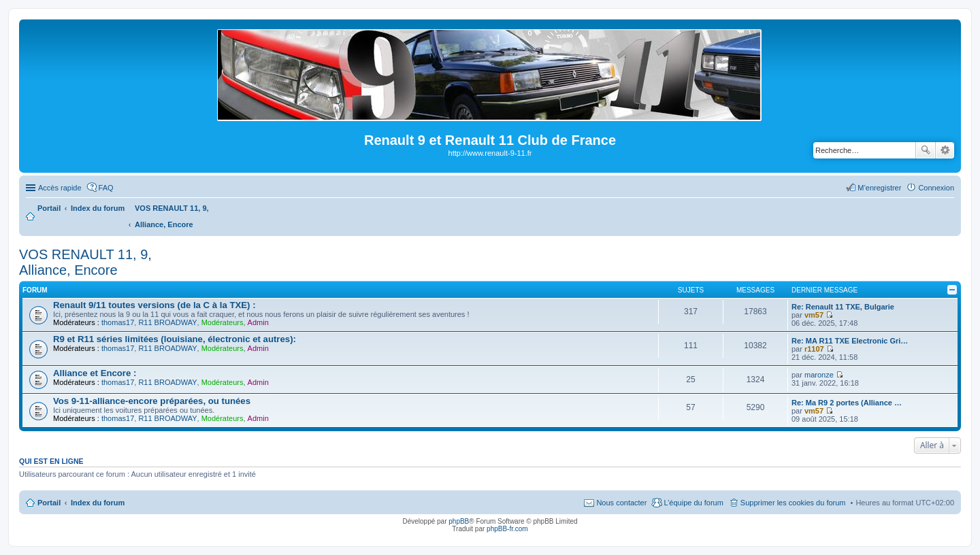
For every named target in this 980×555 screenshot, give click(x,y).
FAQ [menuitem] (106, 188)
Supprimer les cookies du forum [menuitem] (793, 503)
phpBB (459, 521)
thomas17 (118, 322)
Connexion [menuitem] (936, 188)
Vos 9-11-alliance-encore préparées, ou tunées (152, 401)
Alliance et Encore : (95, 373)
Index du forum (98, 503)
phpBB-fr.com (507, 529)
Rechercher (926, 150)
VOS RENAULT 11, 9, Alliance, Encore (85, 262)
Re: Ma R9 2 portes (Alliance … (847, 403)
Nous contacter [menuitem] (621, 503)
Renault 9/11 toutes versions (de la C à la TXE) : (154, 305)
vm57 (814, 315)
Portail (49, 208)
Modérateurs (223, 322)
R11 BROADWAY (167, 322)
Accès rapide (60, 188)
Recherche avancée (945, 150)
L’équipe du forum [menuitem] (693, 503)
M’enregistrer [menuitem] (879, 188)
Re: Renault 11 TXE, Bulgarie (843, 307)
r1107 (814, 349)
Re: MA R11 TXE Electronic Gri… (850, 341)
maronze (819, 375)
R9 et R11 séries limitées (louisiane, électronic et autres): (175, 339)
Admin (258, 322)
